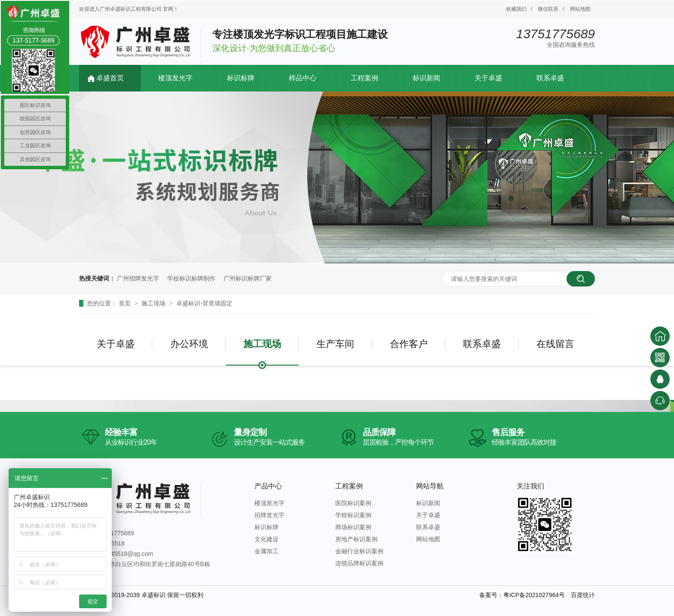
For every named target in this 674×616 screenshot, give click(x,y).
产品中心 (268, 486)
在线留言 (555, 344)
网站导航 (430, 486)
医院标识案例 (353, 503)
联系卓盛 (550, 78)
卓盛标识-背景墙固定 (204, 303)
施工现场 (154, 303)
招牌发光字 (270, 515)
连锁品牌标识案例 (359, 563)
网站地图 (580, 9)
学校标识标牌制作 (191, 278)
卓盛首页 (110, 78)
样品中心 (303, 78)
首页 (126, 303)
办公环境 (189, 344)
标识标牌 (241, 78)
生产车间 (335, 344)
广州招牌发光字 (138, 278)
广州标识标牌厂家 (248, 278)
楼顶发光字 (175, 78)
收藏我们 (516, 9)
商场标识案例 (353, 527)
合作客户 (409, 344)
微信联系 (548, 9)
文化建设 (267, 539)
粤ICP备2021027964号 (534, 595)
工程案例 (365, 78)
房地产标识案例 (356, 539)
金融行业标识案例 (359, 551)
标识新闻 (426, 78)
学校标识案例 (353, 515)
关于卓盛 (488, 78)
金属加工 (267, 551)
